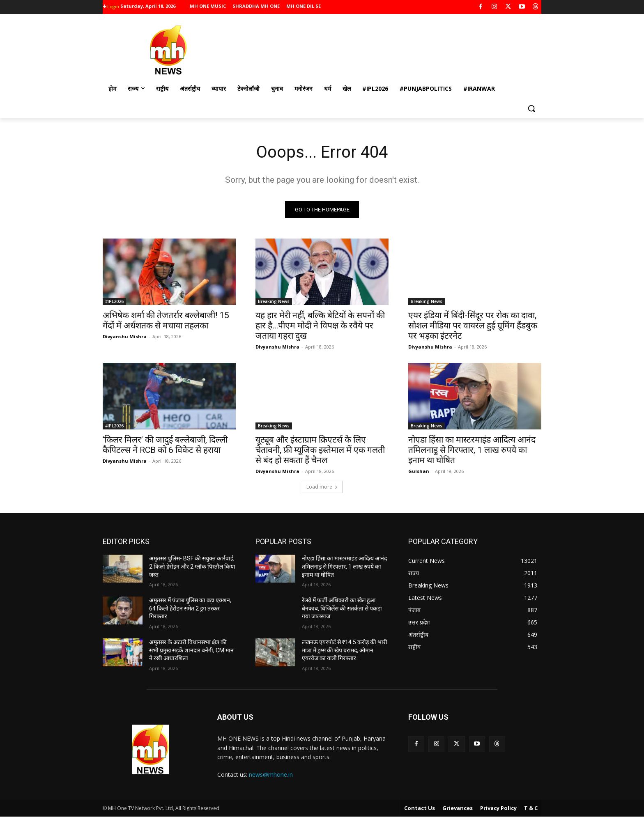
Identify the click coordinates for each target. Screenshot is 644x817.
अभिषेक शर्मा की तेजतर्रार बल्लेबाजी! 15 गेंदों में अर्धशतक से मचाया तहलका (166, 321)
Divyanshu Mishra (125, 337)
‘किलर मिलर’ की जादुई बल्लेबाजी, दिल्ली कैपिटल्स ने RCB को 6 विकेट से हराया (165, 445)
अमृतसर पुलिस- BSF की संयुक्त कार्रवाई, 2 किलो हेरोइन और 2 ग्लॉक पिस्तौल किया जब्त (192, 567)
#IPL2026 (114, 302)
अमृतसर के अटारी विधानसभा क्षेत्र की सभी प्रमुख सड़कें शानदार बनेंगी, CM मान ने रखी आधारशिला (191, 650)
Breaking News (274, 302)
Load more (322, 487)
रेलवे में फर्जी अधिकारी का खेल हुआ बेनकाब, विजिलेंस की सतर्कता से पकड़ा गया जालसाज (342, 608)
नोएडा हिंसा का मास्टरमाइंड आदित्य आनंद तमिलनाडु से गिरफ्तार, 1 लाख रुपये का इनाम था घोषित (472, 450)
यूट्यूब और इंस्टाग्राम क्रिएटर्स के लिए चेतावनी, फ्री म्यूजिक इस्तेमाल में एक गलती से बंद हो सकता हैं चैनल (320, 450)
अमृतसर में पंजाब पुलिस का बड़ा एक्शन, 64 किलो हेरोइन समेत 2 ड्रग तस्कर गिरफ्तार (190, 608)
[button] (531, 108)
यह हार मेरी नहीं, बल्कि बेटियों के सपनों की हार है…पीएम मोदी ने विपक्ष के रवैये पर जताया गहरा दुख (320, 326)
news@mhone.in (271, 775)
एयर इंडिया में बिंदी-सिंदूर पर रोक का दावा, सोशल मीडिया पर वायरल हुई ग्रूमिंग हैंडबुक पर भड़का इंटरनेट (473, 326)
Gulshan (419, 472)
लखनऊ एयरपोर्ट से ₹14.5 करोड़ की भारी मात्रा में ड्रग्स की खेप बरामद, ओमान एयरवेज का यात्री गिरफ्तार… (345, 650)
